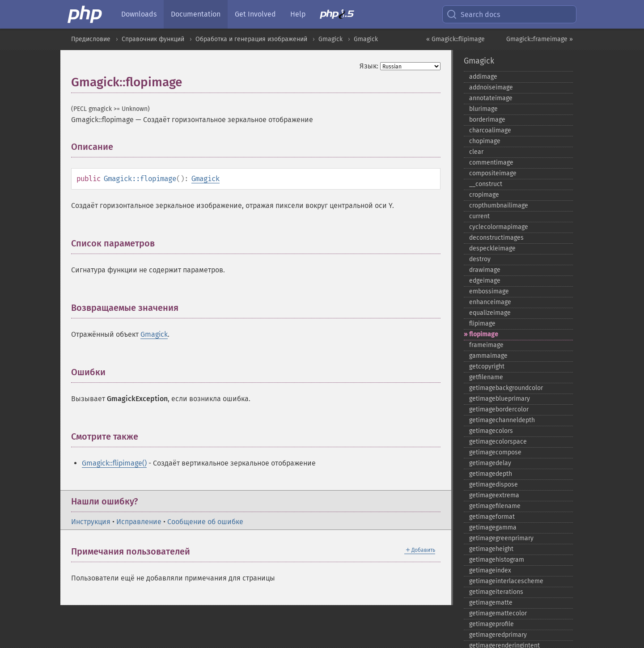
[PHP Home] (85, 14)
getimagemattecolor (498, 613)
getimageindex (490, 570)
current (479, 216)
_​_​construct (486, 184)
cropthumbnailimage (499, 205)
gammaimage (488, 356)
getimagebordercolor (499, 409)
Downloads (139, 14)
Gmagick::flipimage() (114, 463)
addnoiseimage (491, 87)
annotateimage (491, 98)
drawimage (485, 270)
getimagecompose (495, 452)
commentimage (491, 163)
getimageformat (492, 517)
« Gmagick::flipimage (455, 39)
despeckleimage (492, 248)
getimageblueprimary (500, 399)
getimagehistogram (497, 560)
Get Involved (255, 14)
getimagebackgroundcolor (506, 388)
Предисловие (91, 39)
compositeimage (493, 173)
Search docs (473, 14)
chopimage (485, 141)
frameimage (486, 345)
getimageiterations (496, 592)
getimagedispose (494, 485)
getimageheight (491, 549)
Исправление (139, 522)
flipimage (482, 324)
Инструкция (91, 522)
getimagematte (491, 603)
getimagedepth (491, 474)
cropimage (484, 195)
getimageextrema (494, 495)
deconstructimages (496, 238)
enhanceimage (490, 302)
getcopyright (487, 366)
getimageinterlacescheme (506, 581)
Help (298, 14)
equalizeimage (490, 313)
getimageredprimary (498, 635)
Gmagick (330, 39)
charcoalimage (490, 130)
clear (476, 152)
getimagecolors (491, 431)
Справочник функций (153, 39)
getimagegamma (493, 527)
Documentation (196, 14)
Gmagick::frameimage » (540, 39)
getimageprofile (491, 624)
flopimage (484, 334)
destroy (480, 259)
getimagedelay (490, 463)
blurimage (483, 109)
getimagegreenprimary (501, 538)
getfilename (486, 377)
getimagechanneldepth (502, 420)
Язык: (369, 66)
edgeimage (485, 281)
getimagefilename (495, 506)
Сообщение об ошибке (205, 522)
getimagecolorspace (498, 442)
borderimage (487, 120)
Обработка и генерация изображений (251, 39)
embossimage (489, 291)
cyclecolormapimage (499, 227)
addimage (483, 77)
